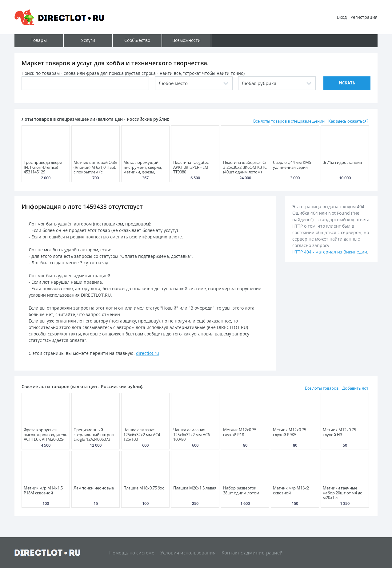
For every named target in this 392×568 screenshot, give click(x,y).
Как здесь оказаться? (348, 121)
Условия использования (188, 553)
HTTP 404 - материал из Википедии (330, 252)
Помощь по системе (132, 553)
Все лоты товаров (322, 388)
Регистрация (364, 17)
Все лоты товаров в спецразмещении (289, 121)
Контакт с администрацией (252, 553)
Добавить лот (355, 388)
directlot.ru (148, 353)
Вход (342, 17)
